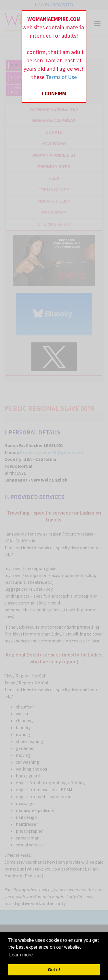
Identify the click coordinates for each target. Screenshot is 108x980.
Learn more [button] (21, 955)
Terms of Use (61, 77)
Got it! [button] (54, 970)
